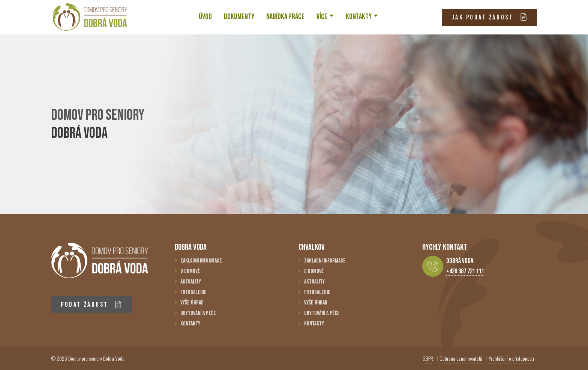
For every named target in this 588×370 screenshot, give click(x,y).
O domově (190, 271)
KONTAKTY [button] (359, 17)
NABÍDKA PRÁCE (285, 17)
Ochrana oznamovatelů (461, 358)
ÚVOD (205, 17)
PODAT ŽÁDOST (91, 305)
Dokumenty (239, 17)
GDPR (428, 358)
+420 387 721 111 (465, 271)
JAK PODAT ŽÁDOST (490, 17)
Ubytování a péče (198, 313)
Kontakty (190, 324)
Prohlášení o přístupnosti (511, 358)
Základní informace (201, 261)
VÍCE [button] (322, 17)
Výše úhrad (192, 303)
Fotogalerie (193, 292)
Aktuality (191, 282)
